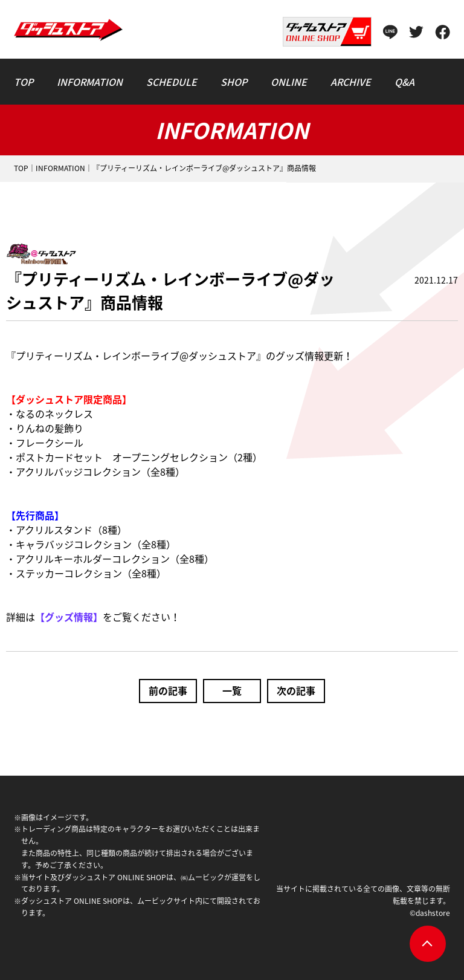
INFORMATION (60, 168)
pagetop (428, 944)
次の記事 (296, 690)
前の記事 (168, 690)
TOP (21, 168)
